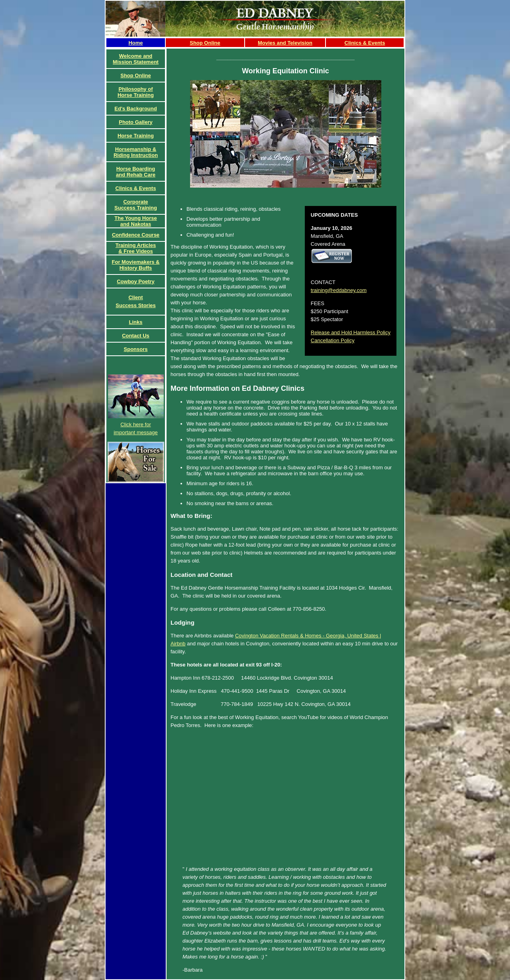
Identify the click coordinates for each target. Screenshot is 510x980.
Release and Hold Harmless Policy (351, 332)
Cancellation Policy (333, 340)
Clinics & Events (365, 43)
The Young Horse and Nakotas (135, 221)
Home (135, 43)
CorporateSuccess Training (136, 205)
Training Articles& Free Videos (136, 248)
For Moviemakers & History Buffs (136, 265)
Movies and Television (285, 43)
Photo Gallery (136, 122)
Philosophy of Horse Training (136, 92)
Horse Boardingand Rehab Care (136, 172)
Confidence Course (136, 235)
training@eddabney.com (339, 290)
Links (136, 322)
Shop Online (205, 43)
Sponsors (136, 349)
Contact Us (136, 336)
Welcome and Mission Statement (136, 59)
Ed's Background (135, 109)
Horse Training (136, 136)
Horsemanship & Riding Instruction (136, 152)
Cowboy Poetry (136, 281)
